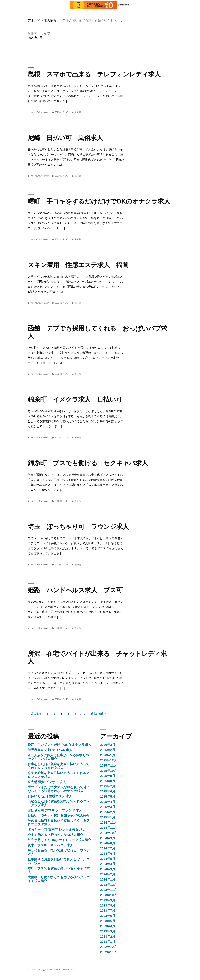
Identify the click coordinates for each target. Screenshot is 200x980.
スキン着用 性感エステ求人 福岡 (78, 265)
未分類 (78, 112)
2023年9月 (108, 900)
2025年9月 (108, 776)
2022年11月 (108, 952)
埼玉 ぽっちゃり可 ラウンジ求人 (78, 527)
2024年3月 (108, 869)
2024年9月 (108, 838)
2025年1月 (108, 817)
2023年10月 (108, 895)
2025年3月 (108, 807)
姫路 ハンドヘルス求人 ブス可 (75, 590)
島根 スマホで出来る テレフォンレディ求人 (94, 74)
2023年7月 (108, 911)
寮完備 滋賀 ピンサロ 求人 (47, 782)
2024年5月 (108, 859)
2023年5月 (108, 921)
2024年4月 (108, 864)
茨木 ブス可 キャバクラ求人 (50, 845)
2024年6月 (108, 854)
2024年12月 (108, 823)
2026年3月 (108, 745)
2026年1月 (108, 755)
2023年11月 (108, 890)
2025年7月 (108, 786)
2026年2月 (108, 750)
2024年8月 (108, 843)
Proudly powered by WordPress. (61, 970)
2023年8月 (108, 905)
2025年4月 (108, 802)
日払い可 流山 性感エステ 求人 (50, 796)
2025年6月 (108, 791)
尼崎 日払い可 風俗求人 (65, 138)
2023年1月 (108, 942)
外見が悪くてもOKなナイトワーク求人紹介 (59, 840)
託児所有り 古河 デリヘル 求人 (50, 750)
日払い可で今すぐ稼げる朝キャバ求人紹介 (59, 816)
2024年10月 (108, 833)
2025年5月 (108, 797)
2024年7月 (108, 848)
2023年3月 (108, 931)
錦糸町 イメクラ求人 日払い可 (75, 399)
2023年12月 (108, 885)
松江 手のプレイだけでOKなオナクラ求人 (60, 745)
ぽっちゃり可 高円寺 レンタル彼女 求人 (57, 830)
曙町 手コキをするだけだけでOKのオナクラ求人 (99, 201)
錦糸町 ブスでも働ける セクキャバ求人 (88, 463)
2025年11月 (108, 765)
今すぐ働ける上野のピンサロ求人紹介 (55, 835)
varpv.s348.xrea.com (40, 112)
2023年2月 (108, 937)
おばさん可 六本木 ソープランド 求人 (55, 810)
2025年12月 (108, 760)
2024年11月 (108, 828)
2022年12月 (108, 947)
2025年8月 (108, 781)
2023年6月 (108, 916)
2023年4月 (108, 926)
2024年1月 (108, 879)
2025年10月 (108, 771)
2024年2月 (108, 874)
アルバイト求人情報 (42, 20)
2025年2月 (108, 812)
